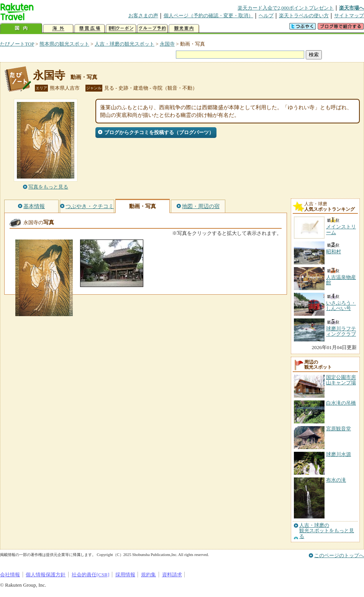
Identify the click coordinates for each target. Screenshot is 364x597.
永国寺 (167, 44)
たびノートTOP (17, 44)
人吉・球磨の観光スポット (125, 44)
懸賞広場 (90, 29)
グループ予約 (152, 29)
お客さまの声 (143, 16)
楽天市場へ (352, 8)
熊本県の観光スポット (64, 44)
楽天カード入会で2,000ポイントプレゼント (286, 8)
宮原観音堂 (339, 429)
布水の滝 (336, 480)
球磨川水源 (339, 454)
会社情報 (10, 575)
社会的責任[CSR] (91, 575)
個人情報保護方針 (46, 575)
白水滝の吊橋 (341, 403)
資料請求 (172, 575)
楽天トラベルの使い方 (304, 16)
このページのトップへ (339, 555)
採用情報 (125, 575)
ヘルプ (266, 16)
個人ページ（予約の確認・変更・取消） (208, 16)
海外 (58, 29)
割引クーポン (121, 29)
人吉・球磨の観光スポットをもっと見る (327, 531)
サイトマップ (349, 16)
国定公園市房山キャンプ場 (341, 380)
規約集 (148, 575)
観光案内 (184, 29)
